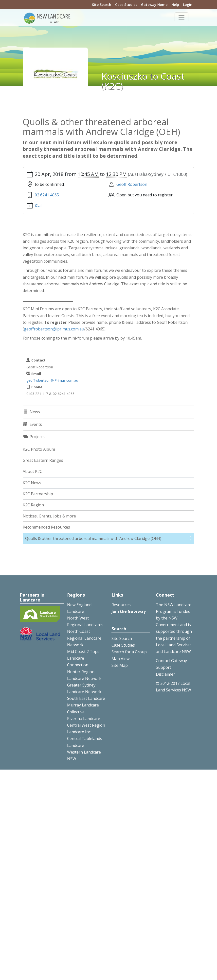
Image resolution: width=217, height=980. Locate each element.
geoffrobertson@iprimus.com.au (54, 329)
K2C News (32, 483)
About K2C (32, 471)
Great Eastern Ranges (43, 460)
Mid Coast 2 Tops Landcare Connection (83, 658)
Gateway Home (154, 5)
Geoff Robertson (132, 184)
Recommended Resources (46, 527)
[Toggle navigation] (181, 17)
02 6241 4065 (47, 195)
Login (188, 5)
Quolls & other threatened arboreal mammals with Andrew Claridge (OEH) (93, 538)
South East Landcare (86, 698)
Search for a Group (129, 652)
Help (175, 5)
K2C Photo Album (39, 449)
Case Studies (126, 5)
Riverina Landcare (84, 719)
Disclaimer (165, 674)
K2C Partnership (38, 494)
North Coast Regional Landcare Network (84, 638)
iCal (38, 206)
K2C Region (33, 505)
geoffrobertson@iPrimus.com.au (52, 380)
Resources (121, 605)
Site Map (120, 665)
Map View (120, 659)
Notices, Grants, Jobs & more (49, 516)
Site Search (102, 5)
